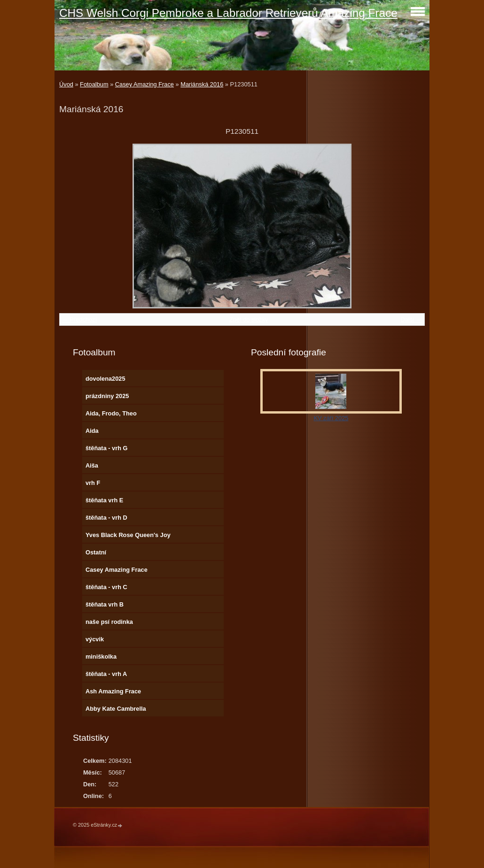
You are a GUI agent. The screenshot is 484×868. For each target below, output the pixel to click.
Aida (92, 431)
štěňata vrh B (105, 604)
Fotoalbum (94, 84)
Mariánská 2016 (202, 84)
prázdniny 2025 (107, 396)
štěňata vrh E (104, 500)
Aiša (92, 465)
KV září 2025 (331, 418)
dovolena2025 (105, 379)
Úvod (66, 84)
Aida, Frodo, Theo (111, 413)
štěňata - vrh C (106, 587)
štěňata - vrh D (106, 518)
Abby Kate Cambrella (116, 709)
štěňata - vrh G (107, 448)
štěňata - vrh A (106, 674)
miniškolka (101, 657)
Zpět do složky (249, 319)
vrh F (93, 483)
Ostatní (96, 552)
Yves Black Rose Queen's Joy (128, 535)
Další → (411, 319)
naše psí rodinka (109, 622)
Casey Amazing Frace (144, 84)
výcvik (95, 639)
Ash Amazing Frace (113, 691)
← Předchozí (79, 319)
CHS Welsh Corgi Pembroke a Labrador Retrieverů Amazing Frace (228, 13)
